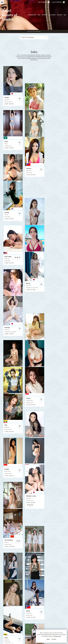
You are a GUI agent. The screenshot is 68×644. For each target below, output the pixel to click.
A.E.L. (10, 607)
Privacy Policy (30, 612)
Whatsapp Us (46, 612)
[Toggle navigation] (26, 15)
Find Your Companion (27, 38)
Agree (48, 639)
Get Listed (52, 15)
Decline (54, 639)
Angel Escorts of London (9, 15)
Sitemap (28, 618)
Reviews (44, 15)
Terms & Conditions (31, 609)
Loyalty (60, 15)
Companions (32, 15)
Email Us (45, 609)
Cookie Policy (29, 615)
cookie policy (57, 636)
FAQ (65, 15)
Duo (39, 15)
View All (9, 563)
